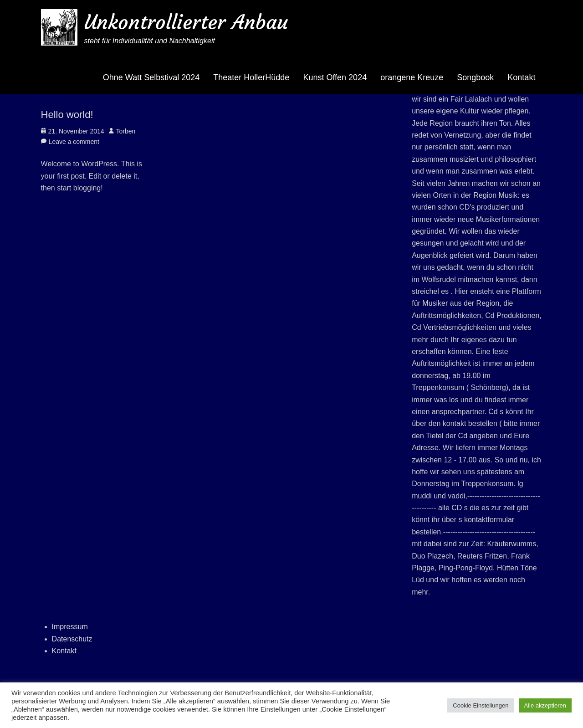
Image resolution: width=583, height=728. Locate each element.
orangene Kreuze (412, 77)
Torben (126, 131)
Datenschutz (72, 639)
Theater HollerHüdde (251, 77)
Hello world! (67, 115)
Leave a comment (74, 142)
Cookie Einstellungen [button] (481, 705)
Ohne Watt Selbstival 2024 (151, 77)
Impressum (70, 627)
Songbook (475, 77)
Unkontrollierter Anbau (186, 22)
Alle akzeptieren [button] (545, 705)
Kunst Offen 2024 (335, 77)
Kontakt (521, 77)
